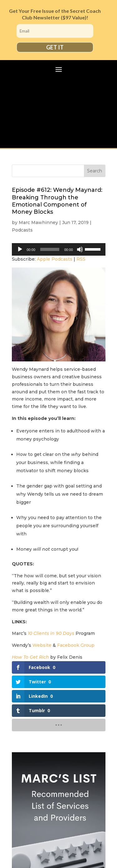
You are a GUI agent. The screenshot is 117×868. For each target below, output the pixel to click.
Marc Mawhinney (38, 222)
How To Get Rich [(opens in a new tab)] (30, 657)
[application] (59, 249)
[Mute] (80, 249)
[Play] (20, 249)
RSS (81, 259)
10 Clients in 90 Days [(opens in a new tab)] (51, 633)
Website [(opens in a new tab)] (42, 645)
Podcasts (22, 230)
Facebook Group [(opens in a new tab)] (76, 645)
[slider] (50, 249)
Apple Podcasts (55, 259)
